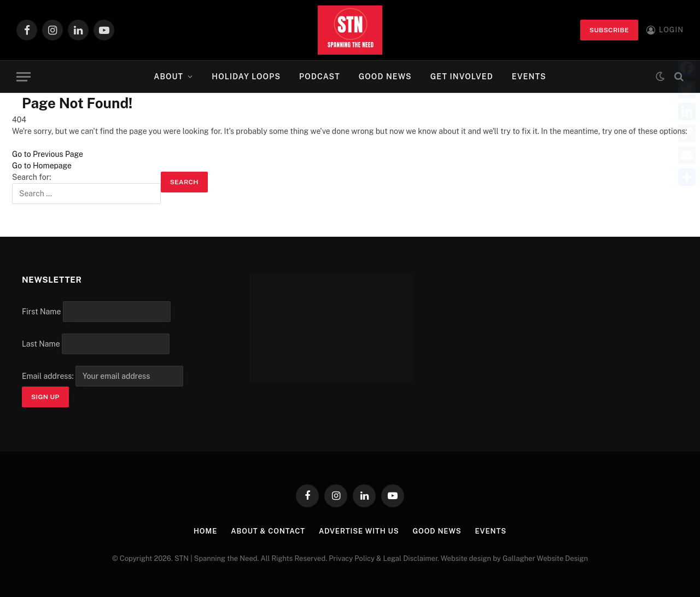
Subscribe (609, 30)
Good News (385, 77)
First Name (41, 312)
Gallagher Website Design (545, 558)
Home (205, 531)
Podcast (320, 77)
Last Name (41, 344)
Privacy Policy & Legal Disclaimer (383, 558)
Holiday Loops (246, 77)
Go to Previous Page (48, 154)
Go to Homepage (42, 166)
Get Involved (462, 77)
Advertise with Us (359, 531)
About (168, 77)
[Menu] (24, 77)
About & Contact (268, 531)
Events (529, 77)
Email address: (103, 376)
